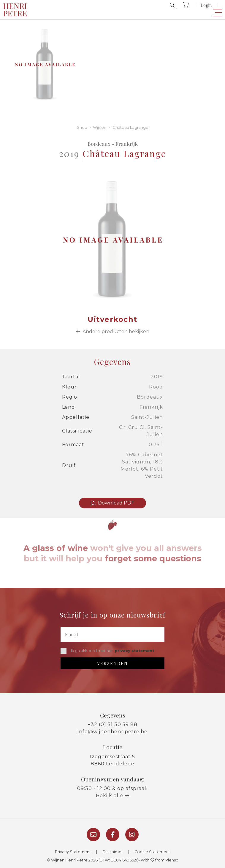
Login (206, 5)
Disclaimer (113, 852)
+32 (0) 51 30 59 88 (113, 724)
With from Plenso (160, 860)
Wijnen (100, 127)
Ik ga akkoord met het (107, 651)
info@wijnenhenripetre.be (113, 732)
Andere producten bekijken (113, 332)
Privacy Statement (73, 852)
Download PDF (113, 503)
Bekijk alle (113, 796)
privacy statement (134, 651)
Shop (82, 127)
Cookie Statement (152, 852)
